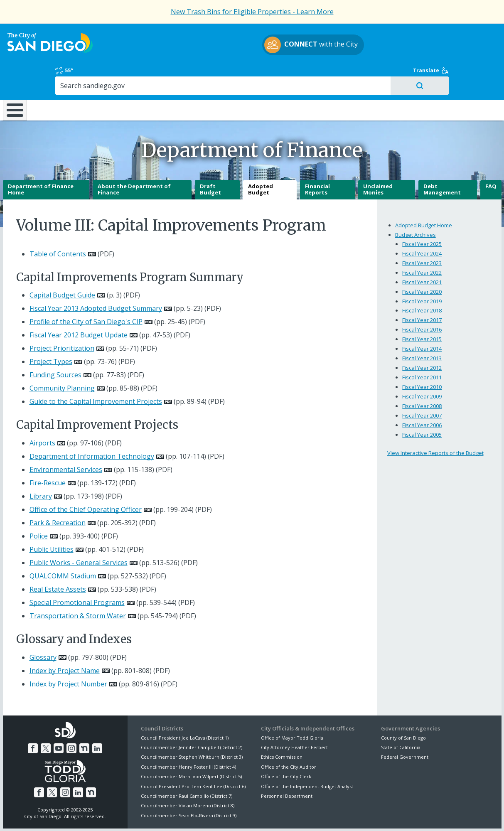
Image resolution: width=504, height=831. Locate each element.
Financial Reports (317, 160)
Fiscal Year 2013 (422, 329)
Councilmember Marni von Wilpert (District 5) (191, 747)
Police (39, 507)
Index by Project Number (68, 654)
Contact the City (345, 815)
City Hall (436, 74)
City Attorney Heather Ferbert (294, 718)
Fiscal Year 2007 (422, 386)
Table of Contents (58, 225)
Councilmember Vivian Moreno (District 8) (188, 776)
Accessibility (235, 815)
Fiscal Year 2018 (422, 281)
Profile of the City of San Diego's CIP (86, 293)
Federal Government (405, 728)
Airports (42, 414)
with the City (250, 46)
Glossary (43, 628)
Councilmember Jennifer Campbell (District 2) (192, 718)
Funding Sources (55, 346)
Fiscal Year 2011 (422, 348)
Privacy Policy (192, 815)
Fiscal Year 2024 (422, 224)
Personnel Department (287, 767)
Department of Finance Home (41, 160)
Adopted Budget (261, 160)
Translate (484, 34)
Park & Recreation (58, 494)
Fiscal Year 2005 (422, 406)
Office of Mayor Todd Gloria (292, 708)
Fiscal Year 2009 (422, 367)
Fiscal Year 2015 (422, 310)
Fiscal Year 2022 (422, 243)
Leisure (63, 74)
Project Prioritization (62, 319)
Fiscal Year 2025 (422, 214)
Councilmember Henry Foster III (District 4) (188, 738)
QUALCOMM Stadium (63, 547)
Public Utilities (52, 520)
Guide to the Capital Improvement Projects (96, 372)
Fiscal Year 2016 (422, 300)
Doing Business (222, 74)
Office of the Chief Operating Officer (86, 480)
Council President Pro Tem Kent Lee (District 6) (193, 757)
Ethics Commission (282, 728)
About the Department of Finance (134, 160)
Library (277, 74)
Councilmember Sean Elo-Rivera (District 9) (189, 786)
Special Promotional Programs (77, 573)
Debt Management (442, 160)
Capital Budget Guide (62, 266)
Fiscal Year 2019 (422, 272)
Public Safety (367, 74)
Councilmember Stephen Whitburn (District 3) (192, 728)
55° (386, 34)
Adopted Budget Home (424, 196)
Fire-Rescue (48, 454)
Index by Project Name (65, 641)
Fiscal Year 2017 (422, 291)
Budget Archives (415, 205)
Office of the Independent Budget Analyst (307, 757)
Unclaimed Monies (378, 160)
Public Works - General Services (79, 534)
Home (19, 76)
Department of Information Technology (92, 427)
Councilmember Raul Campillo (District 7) (187, 767)
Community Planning (62, 359)
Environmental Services (66, 440)
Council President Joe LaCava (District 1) (185, 708)
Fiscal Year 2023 (422, 234)
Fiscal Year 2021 (422, 253)
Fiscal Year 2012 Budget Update (79, 306)
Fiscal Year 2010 (422, 358)
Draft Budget (210, 160)
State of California (401, 718)
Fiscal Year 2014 (422, 320)
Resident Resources (149, 74)
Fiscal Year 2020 (422, 262)
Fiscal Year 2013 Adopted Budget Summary (96, 279)
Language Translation (288, 815)
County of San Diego (403, 708)
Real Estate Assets (58, 560)
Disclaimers (150, 815)
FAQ (491, 157)
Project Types (51, 332)
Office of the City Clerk (286, 747)
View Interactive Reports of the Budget (435, 424)
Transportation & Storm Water (78, 587)
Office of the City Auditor (289, 738)
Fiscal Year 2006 (422, 396)
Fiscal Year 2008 (422, 377)
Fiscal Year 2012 (422, 339)
